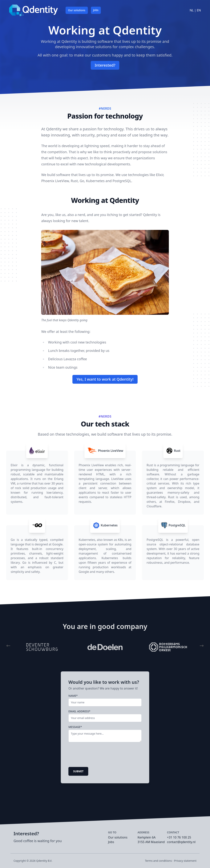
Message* (75, 727)
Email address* (79, 711)
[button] (8, 646)
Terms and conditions (158, 861)
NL (192, 10)
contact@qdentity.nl (181, 842)
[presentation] (97, 755)
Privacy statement (185, 861)
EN (199, 10)
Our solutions (77, 10)
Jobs (96, 10)
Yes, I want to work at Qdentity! (105, 379)
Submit (78, 771)
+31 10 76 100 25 (179, 837)
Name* (73, 696)
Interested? (105, 65)
